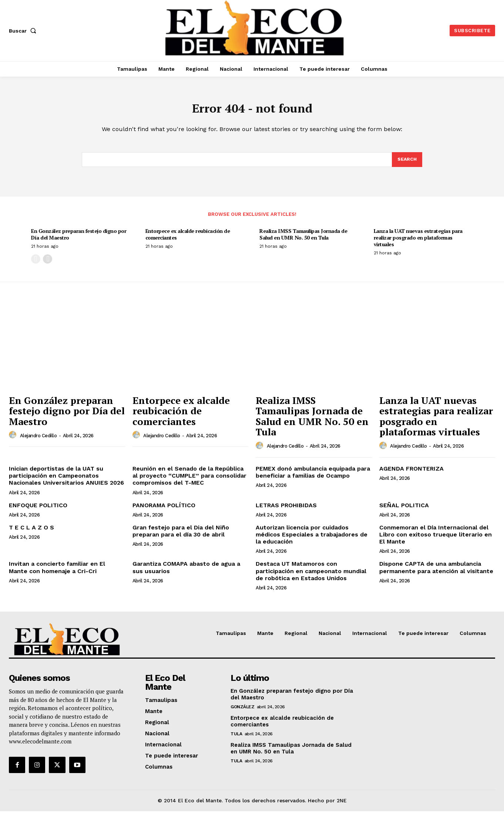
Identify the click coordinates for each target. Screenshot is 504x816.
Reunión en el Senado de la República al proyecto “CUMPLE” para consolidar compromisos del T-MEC (189, 480)
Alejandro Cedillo (38, 440)
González (242, 712)
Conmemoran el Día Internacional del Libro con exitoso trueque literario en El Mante (436, 539)
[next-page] (48, 264)
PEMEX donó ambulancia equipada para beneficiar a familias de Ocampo (313, 477)
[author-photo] (14, 440)
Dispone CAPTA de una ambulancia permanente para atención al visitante (436, 572)
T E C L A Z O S (31, 532)
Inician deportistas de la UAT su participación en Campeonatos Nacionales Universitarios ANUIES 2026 (66, 480)
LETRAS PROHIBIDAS (286, 510)
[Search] (407, 164)
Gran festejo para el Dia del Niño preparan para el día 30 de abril (181, 536)
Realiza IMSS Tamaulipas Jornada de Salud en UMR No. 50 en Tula (303, 239)
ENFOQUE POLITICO (38, 510)
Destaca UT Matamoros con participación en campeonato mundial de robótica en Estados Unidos (311, 576)
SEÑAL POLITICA (404, 510)
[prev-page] (36, 264)
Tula (236, 739)
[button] (24, 31)
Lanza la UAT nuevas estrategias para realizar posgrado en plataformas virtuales (418, 242)
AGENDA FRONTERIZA (411, 473)
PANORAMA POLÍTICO (164, 510)
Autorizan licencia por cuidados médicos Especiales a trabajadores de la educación (312, 539)
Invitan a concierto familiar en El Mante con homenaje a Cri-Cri (57, 572)
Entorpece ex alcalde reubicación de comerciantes (188, 239)
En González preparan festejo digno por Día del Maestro (79, 239)
